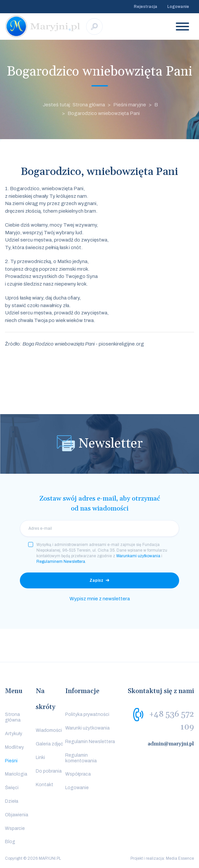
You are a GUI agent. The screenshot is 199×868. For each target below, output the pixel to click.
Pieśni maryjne (130, 105)
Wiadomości (49, 730)
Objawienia (17, 815)
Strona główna (13, 717)
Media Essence (180, 858)
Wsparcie (15, 828)
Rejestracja (146, 7)
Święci (12, 788)
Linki (40, 758)
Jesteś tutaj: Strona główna (74, 105)
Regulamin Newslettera (90, 742)
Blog (10, 842)
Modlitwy (14, 747)
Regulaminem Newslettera (61, 562)
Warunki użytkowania (87, 728)
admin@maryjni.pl (171, 744)
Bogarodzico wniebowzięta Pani (104, 113)
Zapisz (96, 580)
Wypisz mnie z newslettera (100, 599)
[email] (99, 528)
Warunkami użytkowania (138, 556)
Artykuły (14, 734)
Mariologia (16, 774)
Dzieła (12, 801)
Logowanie (178, 7)
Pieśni (11, 761)
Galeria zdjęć (49, 744)
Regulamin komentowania (81, 758)
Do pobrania (49, 771)
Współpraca (78, 774)
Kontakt (45, 785)
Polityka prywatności (87, 714)
